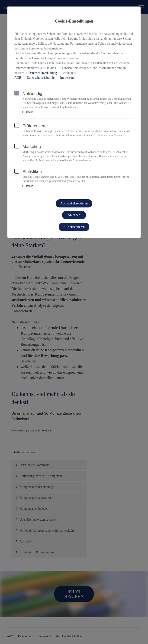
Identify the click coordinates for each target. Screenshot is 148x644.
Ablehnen (74, 215)
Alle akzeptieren (74, 227)
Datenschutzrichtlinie (41, 78)
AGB (18, 78)
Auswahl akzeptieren (74, 203)
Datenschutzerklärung (43, 73)
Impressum (67, 78)
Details (28, 112)
